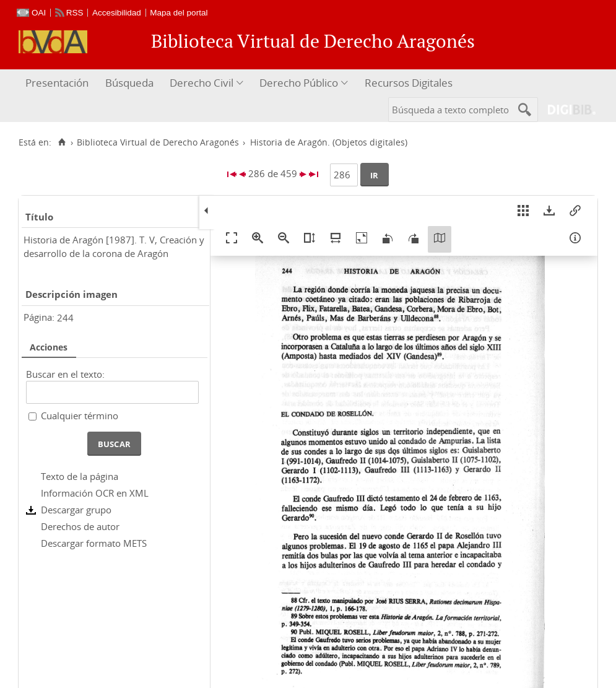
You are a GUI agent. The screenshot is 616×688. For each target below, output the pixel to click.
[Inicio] (62, 142)
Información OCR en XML (95, 493)
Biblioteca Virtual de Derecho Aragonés (158, 142)
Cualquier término (80, 416)
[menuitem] (59, 83)
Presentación (57, 83)
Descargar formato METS (94, 543)
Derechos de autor (80, 526)
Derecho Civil (202, 83)
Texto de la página (80, 476)
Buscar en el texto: (65, 374)
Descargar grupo (76, 510)
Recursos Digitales (409, 83)
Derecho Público (299, 83)
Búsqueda (129, 83)
